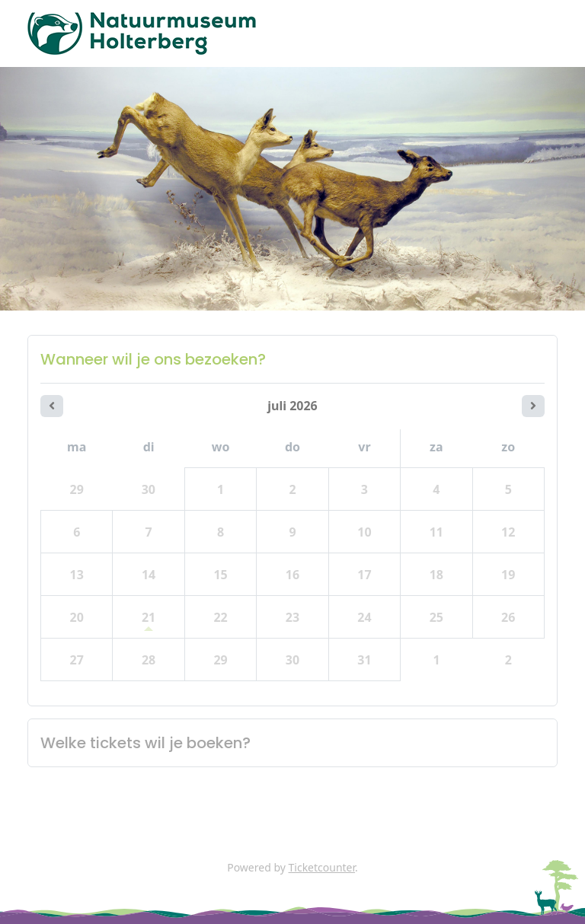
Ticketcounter (322, 867)
